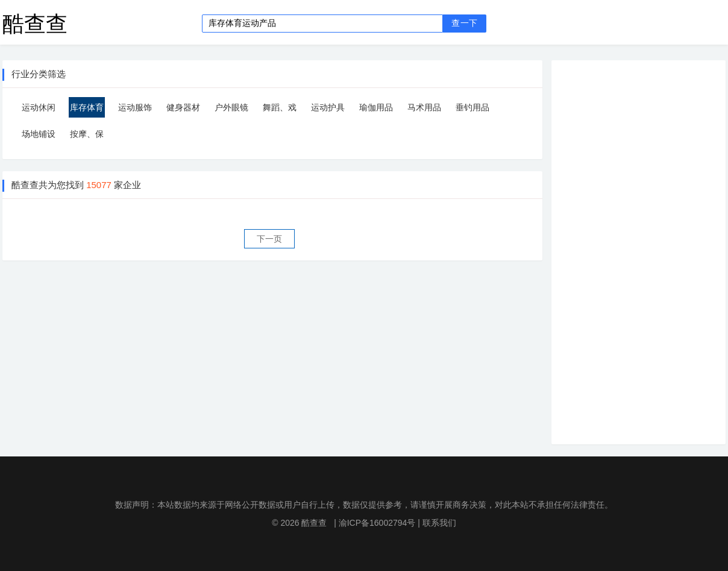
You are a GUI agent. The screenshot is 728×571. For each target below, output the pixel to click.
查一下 (464, 23)
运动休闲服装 (39, 110)
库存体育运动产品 (87, 110)
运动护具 (328, 107)
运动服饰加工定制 (135, 110)
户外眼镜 (231, 107)
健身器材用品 (183, 110)
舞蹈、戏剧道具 (280, 110)
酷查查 (35, 23)
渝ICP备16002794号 (377, 523)
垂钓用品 (472, 107)
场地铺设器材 (39, 137)
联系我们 (439, 523)
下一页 (269, 239)
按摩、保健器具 (87, 137)
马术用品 (424, 107)
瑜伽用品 (376, 107)
